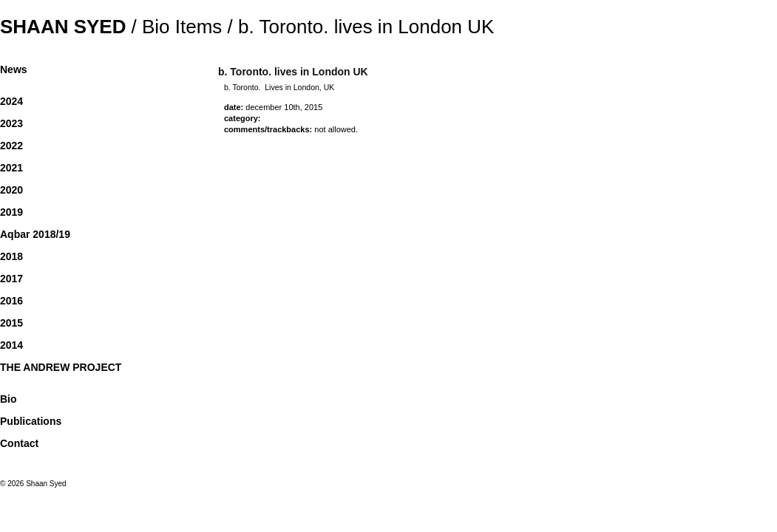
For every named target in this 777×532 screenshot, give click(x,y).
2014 (11, 345)
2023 (11, 123)
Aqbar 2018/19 (35, 234)
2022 (11, 146)
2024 (11, 101)
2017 (11, 279)
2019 (11, 212)
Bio (9, 399)
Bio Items (182, 27)
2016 (11, 301)
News (14, 69)
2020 (11, 190)
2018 (11, 256)
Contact (19, 443)
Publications (31, 421)
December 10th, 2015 (284, 107)
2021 (11, 168)
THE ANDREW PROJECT (61, 367)
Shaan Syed (63, 27)
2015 (11, 323)
